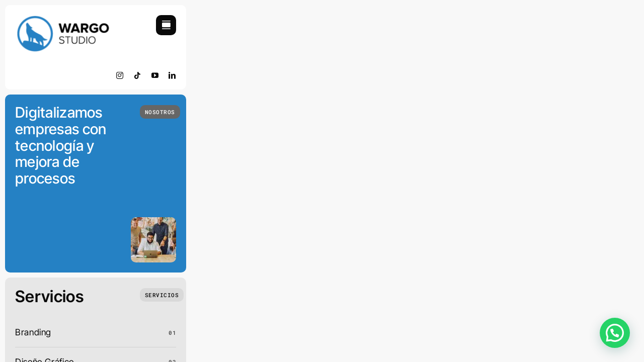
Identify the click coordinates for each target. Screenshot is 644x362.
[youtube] (155, 75)
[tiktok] (138, 75)
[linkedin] (172, 75)
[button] (615, 333)
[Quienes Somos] (160, 112)
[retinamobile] (63, 19)
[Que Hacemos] (162, 295)
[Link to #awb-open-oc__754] (166, 25)
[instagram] (120, 75)
